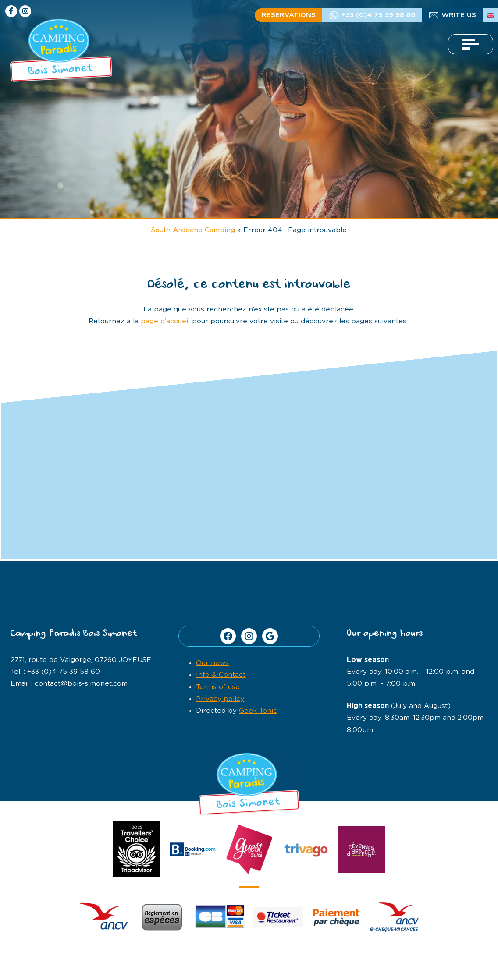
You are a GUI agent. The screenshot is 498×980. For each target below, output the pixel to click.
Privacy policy (220, 699)
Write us (459, 15)
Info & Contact (221, 675)
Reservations (289, 15)
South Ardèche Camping (193, 230)
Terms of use (218, 687)
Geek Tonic (258, 711)
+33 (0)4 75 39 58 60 (379, 15)
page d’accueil (165, 321)
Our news (212, 663)
